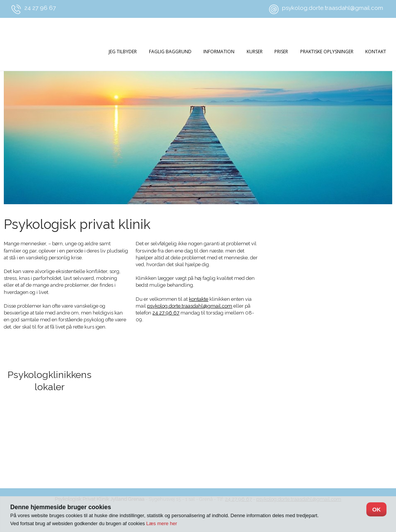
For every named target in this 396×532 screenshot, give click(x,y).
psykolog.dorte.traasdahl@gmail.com (333, 8)
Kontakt (376, 52)
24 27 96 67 (40, 8)
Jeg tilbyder (123, 52)
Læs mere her (162, 523)
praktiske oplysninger (327, 52)
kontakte (199, 299)
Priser (281, 52)
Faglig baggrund (170, 52)
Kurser (255, 52)
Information (219, 52)
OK (376, 509)
